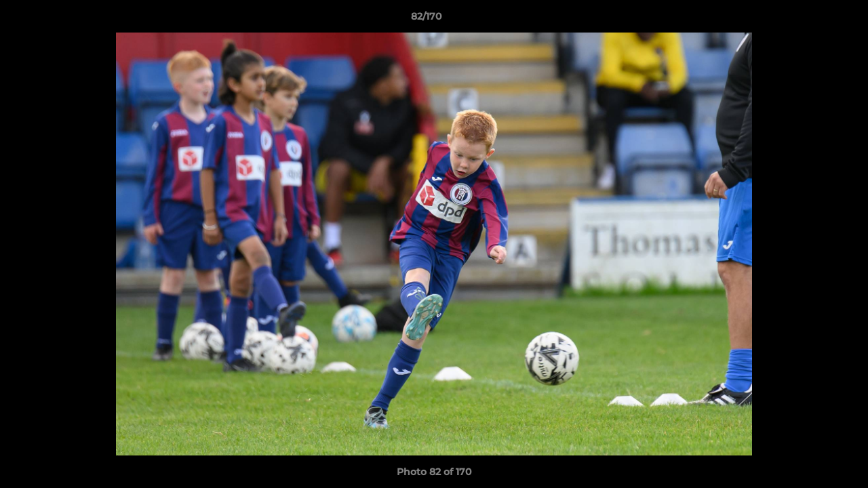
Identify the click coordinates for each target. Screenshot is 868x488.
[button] (811, 20)
